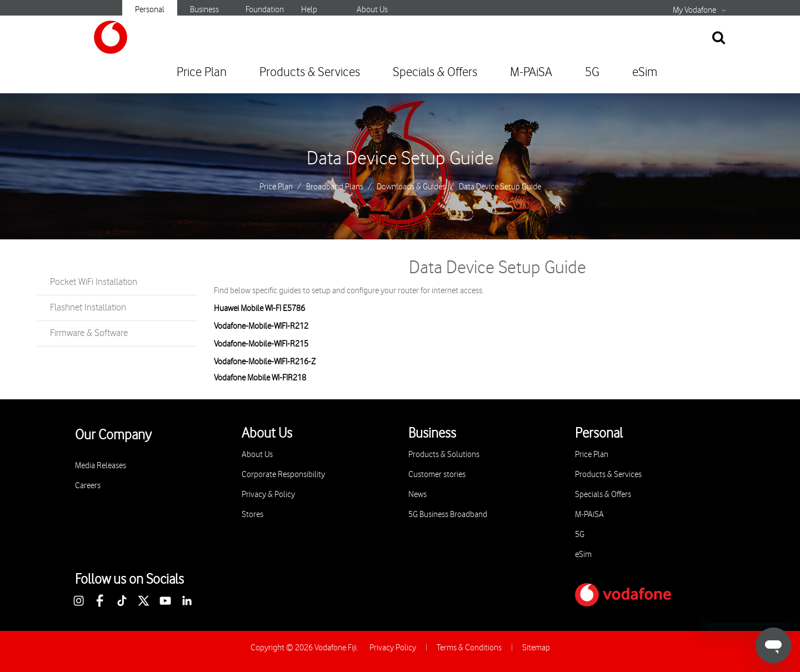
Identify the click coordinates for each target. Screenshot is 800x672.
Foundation (265, 10)
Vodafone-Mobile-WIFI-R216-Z (265, 362)
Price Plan (202, 72)
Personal (150, 10)
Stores (252, 515)
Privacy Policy (393, 648)
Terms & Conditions (469, 648)
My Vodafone (694, 11)
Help (309, 10)
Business (204, 10)
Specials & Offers (435, 72)
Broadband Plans (335, 187)
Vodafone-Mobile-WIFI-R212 (261, 326)
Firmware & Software (89, 333)
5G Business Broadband (448, 515)
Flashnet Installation (88, 308)
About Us (372, 10)
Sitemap (536, 648)
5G (592, 72)
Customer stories (437, 475)
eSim (645, 72)
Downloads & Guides (411, 187)
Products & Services (310, 72)
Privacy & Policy (268, 495)
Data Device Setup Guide (400, 159)
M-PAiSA (531, 72)
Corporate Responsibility (283, 475)
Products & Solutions (444, 455)
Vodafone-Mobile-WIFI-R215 (261, 344)
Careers (88, 486)
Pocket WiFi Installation (94, 282)
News (417, 495)
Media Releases (101, 466)
